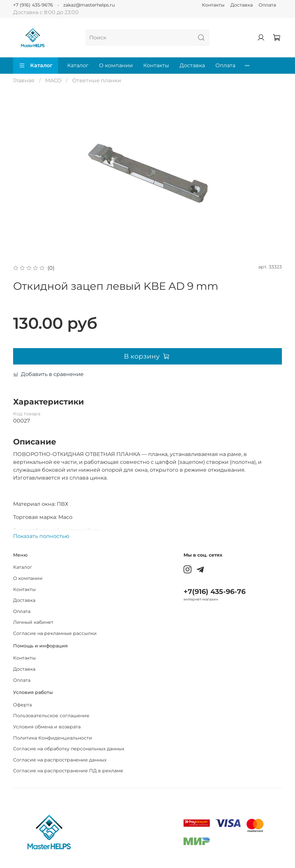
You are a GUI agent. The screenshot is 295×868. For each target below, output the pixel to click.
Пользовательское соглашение (51, 716)
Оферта (22, 705)
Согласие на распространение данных (60, 760)
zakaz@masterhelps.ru (89, 5)
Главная (24, 80)
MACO (53, 80)
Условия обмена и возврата (47, 727)
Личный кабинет (33, 622)
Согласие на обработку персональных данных (69, 749)
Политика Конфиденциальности (53, 738)
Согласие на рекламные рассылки (55, 633)
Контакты (213, 5)
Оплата (267, 5)
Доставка (242, 5)
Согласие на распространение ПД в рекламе (68, 771)
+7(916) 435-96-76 (215, 592)
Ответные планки (97, 80)
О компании (116, 65)
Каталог (36, 66)
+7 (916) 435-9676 (33, 5)
